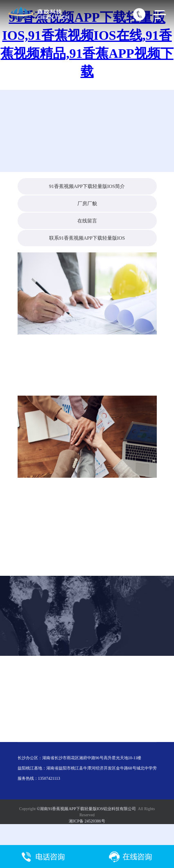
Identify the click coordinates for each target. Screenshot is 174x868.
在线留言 (87, 221)
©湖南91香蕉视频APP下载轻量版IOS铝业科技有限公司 (86, 809)
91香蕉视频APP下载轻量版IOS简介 (87, 186)
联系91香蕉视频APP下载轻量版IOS (87, 238)
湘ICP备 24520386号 (87, 821)
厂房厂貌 (87, 204)
